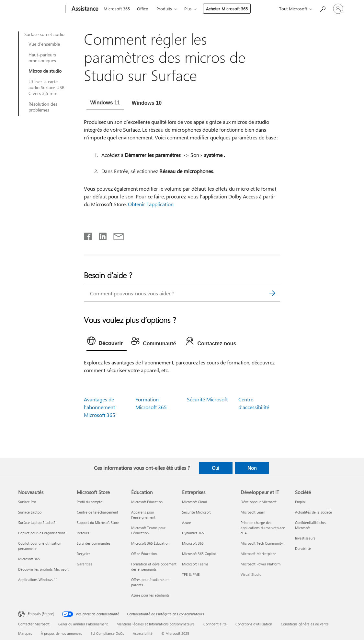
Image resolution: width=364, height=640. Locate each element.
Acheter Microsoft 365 (227, 9)
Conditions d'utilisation (254, 624)
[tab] (105, 103)
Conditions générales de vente (305, 624)
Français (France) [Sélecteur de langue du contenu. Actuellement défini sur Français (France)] (41, 614)
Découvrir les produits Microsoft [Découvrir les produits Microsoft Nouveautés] (43, 569)
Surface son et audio (44, 34)
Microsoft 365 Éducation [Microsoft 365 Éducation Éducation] (150, 543)
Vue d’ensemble (44, 44)
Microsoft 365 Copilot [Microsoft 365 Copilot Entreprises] (199, 554)
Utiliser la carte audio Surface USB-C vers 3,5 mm (47, 88)
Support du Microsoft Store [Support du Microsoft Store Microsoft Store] (98, 522)
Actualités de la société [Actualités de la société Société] (313, 512)
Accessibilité (143, 633)
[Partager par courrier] (116, 235)
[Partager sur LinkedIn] (100, 235)
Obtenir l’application (151, 204)
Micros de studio (45, 71)
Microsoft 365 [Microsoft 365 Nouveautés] (29, 559)
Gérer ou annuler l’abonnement (83, 624)
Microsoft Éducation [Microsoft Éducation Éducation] (147, 502)
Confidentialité (215, 624)
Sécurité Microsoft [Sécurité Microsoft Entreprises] (196, 512)
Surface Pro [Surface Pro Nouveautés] (27, 502)
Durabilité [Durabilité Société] (303, 548)
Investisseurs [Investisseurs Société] (305, 538)
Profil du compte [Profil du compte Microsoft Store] (90, 502)
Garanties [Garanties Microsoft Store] (85, 564)
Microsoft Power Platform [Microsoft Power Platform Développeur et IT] (261, 564)
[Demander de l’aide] (323, 8)
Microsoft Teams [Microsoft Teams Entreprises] (195, 564)
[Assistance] (84, 9)
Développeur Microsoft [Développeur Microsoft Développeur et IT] (259, 502)
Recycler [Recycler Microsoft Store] (83, 554)
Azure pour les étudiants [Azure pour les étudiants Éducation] (150, 595)
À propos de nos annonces (61, 633)
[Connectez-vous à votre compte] (338, 9)
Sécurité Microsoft (207, 399)
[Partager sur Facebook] (88, 235)
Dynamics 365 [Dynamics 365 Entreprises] (193, 533)
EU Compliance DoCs (107, 633)
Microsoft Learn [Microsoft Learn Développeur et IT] (253, 512)
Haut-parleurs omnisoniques (42, 58)
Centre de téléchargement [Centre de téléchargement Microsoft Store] (97, 512)
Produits (164, 9)
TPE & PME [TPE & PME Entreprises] (191, 574)
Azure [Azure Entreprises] (187, 522)
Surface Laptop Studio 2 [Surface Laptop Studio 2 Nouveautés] (37, 522)
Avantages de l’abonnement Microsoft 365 (100, 407)
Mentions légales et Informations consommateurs (156, 624)
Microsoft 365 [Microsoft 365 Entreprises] (193, 543)
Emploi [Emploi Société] (300, 502)
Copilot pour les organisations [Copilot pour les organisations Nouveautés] (42, 533)
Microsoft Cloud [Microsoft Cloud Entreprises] (194, 502)
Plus (188, 9)
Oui (216, 468)
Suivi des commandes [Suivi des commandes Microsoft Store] (94, 543)
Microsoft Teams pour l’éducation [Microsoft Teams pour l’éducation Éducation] (148, 530)
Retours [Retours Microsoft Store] (83, 533)
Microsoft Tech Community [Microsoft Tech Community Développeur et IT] (262, 543)
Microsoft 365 (117, 9)
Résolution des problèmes (43, 107)
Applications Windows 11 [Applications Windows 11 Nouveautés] (38, 580)
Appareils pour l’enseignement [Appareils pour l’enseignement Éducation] (143, 515)
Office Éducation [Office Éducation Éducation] (144, 554)
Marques (25, 633)
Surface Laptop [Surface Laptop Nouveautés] (30, 512)
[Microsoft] (40, 9)
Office (142, 9)
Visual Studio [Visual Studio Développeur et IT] (251, 574)
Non (252, 468)
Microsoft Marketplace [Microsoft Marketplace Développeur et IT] (258, 554)
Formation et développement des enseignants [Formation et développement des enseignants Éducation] (154, 567)
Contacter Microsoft (34, 624)
